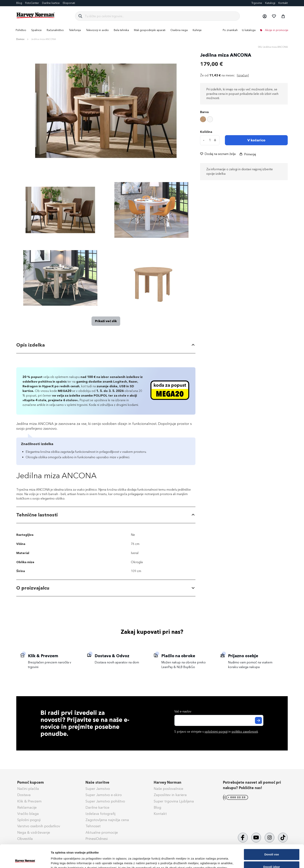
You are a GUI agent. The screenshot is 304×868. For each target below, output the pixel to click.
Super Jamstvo (98, 789)
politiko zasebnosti (245, 732)
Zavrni (272, 858)
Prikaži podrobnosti (202, 859)
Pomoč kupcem (31, 782)
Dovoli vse (272, 833)
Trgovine (257, 3)
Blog (19, 3)
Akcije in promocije (276, 30)
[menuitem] (21, 30)
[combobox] (161, 16)
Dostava (24, 795)
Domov (20, 39)
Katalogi (270, 3)
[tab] (106, 345)
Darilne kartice (51, 3)
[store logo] (36, 15)
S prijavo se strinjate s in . (216, 732)
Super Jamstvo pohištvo (105, 801)
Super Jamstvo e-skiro (104, 795)
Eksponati (69, 3)
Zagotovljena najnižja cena (107, 820)
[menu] (152, 30)
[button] (264, 16)
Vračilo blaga (28, 814)
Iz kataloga (249, 30)
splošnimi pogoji (216, 732)
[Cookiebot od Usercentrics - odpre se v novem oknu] (25, 860)
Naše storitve (97, 782)
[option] (203, 119)
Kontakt (283, 3)
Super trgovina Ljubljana (174, 801)
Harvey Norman (168, 782)
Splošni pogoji (29, 820)
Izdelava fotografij (100, 814)
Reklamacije (27, 807)
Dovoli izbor (272, 845)
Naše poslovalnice (168, 789)
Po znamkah (230, 30)
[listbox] (244, 120)
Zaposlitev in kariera (170, 795)
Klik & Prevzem (29, 801)
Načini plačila (28, 789)
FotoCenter (32, 3)
